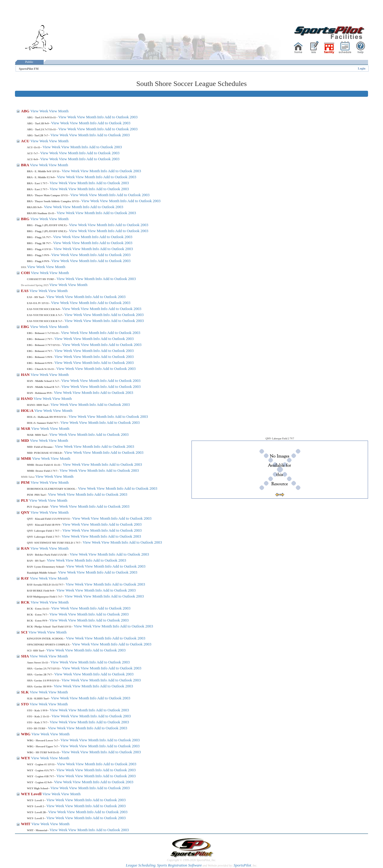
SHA (25, 656)
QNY (26, 512)
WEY (26, 758)
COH (26, 273)
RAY (25, 578)
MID (25, 440)
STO (25, 704)
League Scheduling (140, 865)
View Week (39, 111)
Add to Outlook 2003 (121, 117)
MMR (26, 458)
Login (362, 68)
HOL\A (28, 410)
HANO (27, 399)
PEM (26, 482)
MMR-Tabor (28, 477)
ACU (26, 141)
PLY (25, 500)
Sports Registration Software (180, 865)
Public (29, 62)
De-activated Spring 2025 (35, 285)
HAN (26, 375)
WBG (26, 734)
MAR (26, 428)
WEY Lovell (32, 794)
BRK (24, 267)
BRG (26, 219)
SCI (25, 632)
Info (101, 117)
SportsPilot (243, 865)
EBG (26, 327)
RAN (26, 548)
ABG (26, 111)
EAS (25, 291)
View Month (59, 111)
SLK (25, 692)
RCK (26, 602)
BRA (25, 165)
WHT (26, 824)
